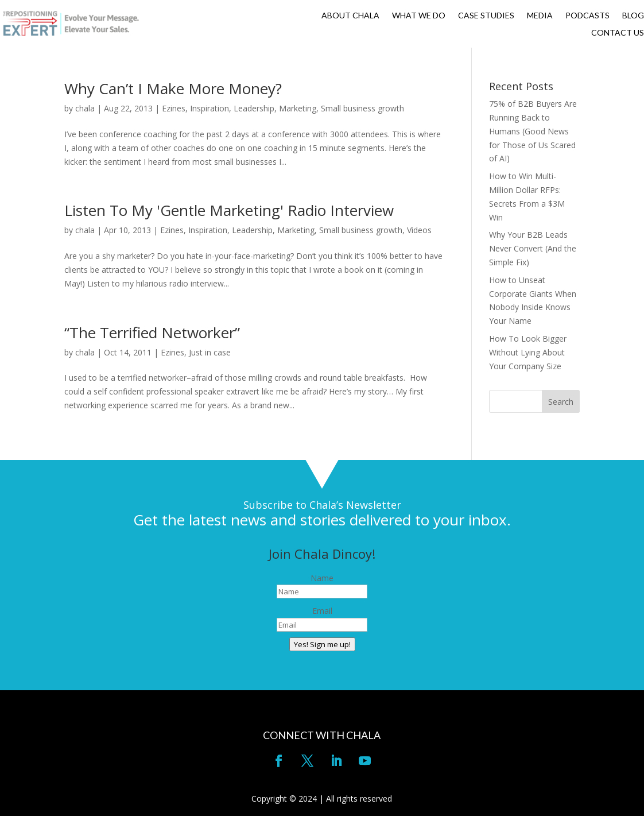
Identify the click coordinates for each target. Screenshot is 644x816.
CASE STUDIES (486, 16)
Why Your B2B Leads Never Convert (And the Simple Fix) (533, 248)
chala (85, 108)
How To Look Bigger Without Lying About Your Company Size (528, 352)
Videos (419, 230)
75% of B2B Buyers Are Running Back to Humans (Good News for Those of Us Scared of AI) (533, 131)
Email (322, 611)
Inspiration (210, 108)
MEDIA (540, 16)
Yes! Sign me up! (322, 644)
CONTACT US (618, 33)
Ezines (174, 108)
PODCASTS (587, 16)
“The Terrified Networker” (152, 332)
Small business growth (362, 108)
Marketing (298, 108)
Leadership (254, 108)
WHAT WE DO (419, 16)
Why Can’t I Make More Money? (173, 88)
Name (322, 578)
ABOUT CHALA (350, 16)
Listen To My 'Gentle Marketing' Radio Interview (229, 210)
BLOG (633, 16)
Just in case (210, 352)
